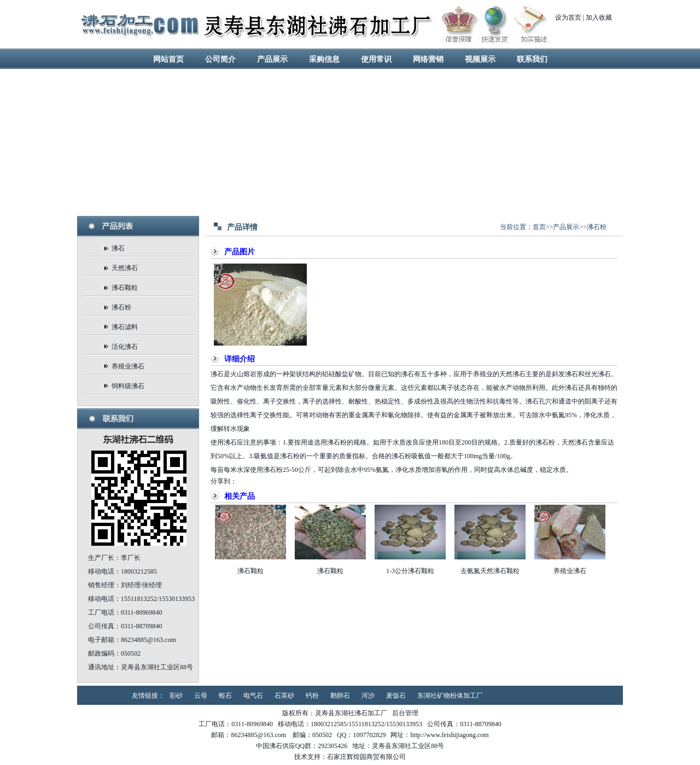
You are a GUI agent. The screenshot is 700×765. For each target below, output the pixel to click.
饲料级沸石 (128, 386)
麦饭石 (396, 696)
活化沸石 (125, 347)
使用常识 (376, 59)
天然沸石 (125, 268)
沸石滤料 (125, 327)
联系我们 (532, 59)
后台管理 (405, 713)
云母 (201, 696)
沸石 (118, 248)
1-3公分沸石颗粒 (410, 571)
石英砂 (284, 696)
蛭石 (225, 696)
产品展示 (272, 59)
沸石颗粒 (125, 288)
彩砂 (176, 696)
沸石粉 (121, 307)
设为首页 (568, 17)
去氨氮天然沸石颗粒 (490, 571)
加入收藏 (599, 17)
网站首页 (168, 59)
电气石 (253, 696)
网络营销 (428, 59)
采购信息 (324, 59)
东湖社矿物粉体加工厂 (450, 696)
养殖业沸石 (128, 366)
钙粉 (312, 696)
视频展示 (480, 59)
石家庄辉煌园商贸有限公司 (366, 757)
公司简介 (220, 59)
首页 (539, 227)
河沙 (368, 696)
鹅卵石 (340, 696)
